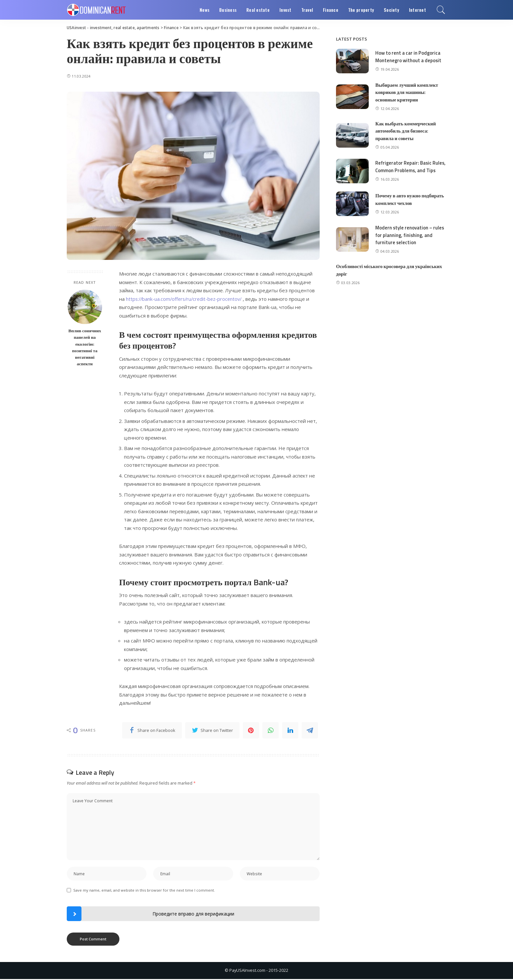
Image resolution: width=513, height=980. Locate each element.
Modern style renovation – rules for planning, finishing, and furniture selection (410, 241)
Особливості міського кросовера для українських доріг (390, 276)
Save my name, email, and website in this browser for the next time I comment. (144, 891)
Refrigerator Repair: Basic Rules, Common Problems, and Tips (408, 170)
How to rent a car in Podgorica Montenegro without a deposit (409, 57)
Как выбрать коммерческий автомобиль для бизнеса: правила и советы (406, 131)
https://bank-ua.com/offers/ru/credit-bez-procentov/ (186, 299)
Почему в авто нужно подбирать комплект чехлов (410, 205)
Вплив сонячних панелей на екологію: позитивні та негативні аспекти (85, 347)
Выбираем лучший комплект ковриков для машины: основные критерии (407, 92)
